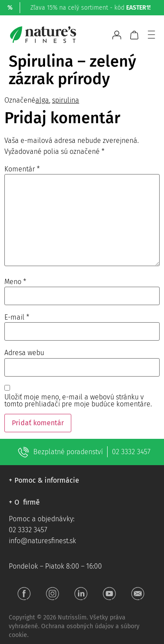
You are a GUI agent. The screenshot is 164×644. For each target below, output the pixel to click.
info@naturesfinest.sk (42, 541)
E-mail (17, 317)
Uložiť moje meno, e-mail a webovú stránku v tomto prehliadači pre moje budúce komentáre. (78, 401)
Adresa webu (24, 353)
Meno (15, 282)
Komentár (22, 169)
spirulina (66, 100)
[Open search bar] (102, 35)
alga (42, 100)
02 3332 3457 (131, 452)
